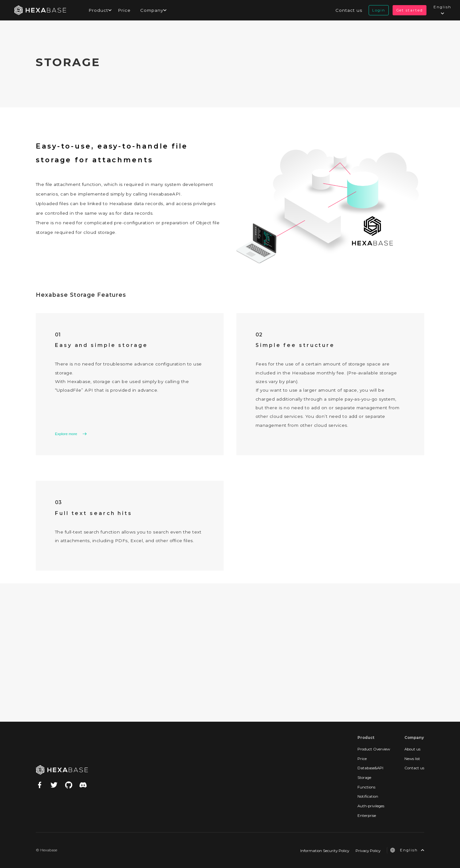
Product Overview (374, 749)
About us (412, 749)
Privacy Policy (368, 851)
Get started (410, 10)
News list (412, 759)
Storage (364, 778)
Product (98, 10)
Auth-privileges (371, 806)
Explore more (66, 434)
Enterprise (367, 816)
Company (152, 10)
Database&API (370, 768)
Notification (368, 796)
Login (379, 10)
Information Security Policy (325, 851)
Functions (366, 787)
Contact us (349, 10)
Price (124, 10)
